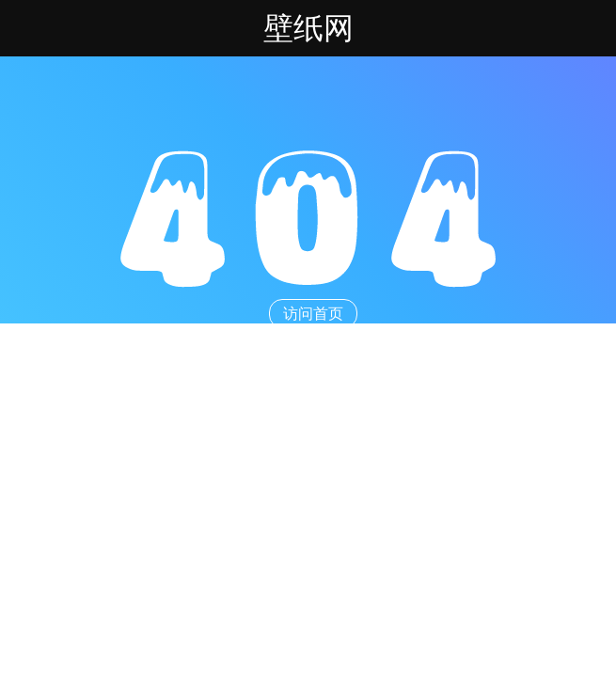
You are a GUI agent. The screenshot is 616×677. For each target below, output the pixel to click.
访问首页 (313, 314)
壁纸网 (308, 28)
